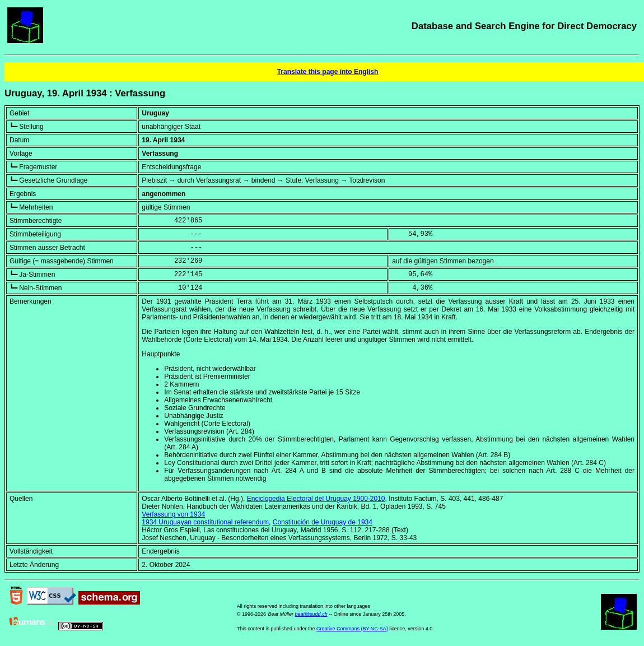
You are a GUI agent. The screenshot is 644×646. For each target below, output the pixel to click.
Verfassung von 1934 (173, 514)
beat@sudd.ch (311, 614)
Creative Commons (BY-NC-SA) (352, 629)
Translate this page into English (328, 72)
